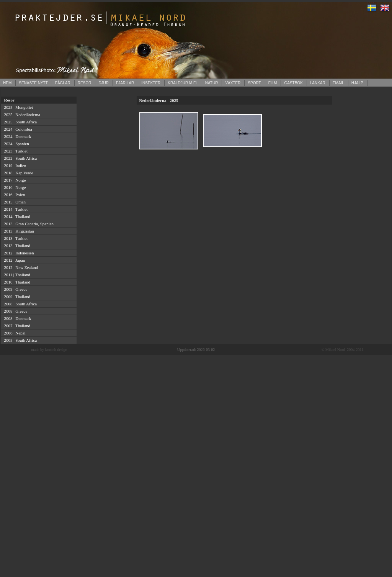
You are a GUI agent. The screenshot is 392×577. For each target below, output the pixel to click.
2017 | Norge (14, 180)
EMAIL (338, 83)
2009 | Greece (15, 289)
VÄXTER (233, 83)
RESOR (85, 83)
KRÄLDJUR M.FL (183, 83)
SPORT (254, 83)
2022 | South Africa (19, 158)
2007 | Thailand (16, 326)
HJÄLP (357, 83)
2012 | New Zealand (20, 267)
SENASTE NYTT (33, 83)
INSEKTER (151, 83)
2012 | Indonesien (18, 253)
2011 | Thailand (16, 275)
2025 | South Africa (19, 122)
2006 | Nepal (14, 333)
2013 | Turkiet (15, 238)
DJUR (104, 83)
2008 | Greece (15, 311)
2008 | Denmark (16, 318)
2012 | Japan (13, 260)
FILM (273, 83)
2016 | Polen (13, 195)
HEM (7, 83)
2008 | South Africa (19, 304)
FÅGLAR (63, 83)
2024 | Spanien (16, 144)
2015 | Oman (14, 202)
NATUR (212, 83)
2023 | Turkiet (15, 151)
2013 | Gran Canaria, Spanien (28, 224)
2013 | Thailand (16, 246)
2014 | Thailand (16, 216)
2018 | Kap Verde (18, 173)
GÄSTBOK (293, 83)
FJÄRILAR (125, 83)
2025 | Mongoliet (17, 107)
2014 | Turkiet (15, 209)
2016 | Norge (14, 187)
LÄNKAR (318, 83)
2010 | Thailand (16, 282)
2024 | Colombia (17, 129)
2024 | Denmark (16, 136)
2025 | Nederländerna (21, 115)
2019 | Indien (14, 166)
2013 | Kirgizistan (18, 231)
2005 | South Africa (19, 340)
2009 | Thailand (16, 297)
